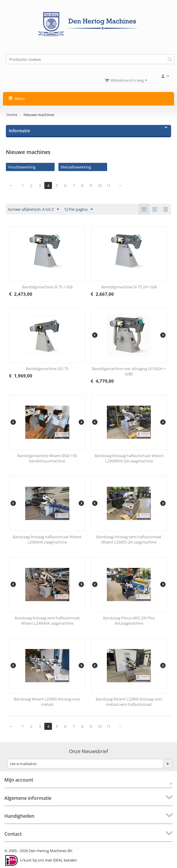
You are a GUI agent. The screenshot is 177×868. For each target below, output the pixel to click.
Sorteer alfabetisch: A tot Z (33, 210)
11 (109, 185)
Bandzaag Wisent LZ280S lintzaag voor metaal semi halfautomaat (129, 702)
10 (100, 185)
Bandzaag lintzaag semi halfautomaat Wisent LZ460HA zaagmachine (47, 621)
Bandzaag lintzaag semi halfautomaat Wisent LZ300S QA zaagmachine (129, 539)
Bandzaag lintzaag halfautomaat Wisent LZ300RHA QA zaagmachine (129, 458)
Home (12, 115)
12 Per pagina (78, 210)
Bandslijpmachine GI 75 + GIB (47, 287)
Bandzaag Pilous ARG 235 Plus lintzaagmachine (129, 621)
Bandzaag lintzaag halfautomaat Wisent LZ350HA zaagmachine (47, 539)
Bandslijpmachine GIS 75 (47, 369)
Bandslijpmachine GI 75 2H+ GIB (129, 287)
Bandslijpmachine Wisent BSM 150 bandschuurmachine (47, 458)
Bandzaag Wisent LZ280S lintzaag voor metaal (47, 702)
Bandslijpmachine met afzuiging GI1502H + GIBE (129, 371)
